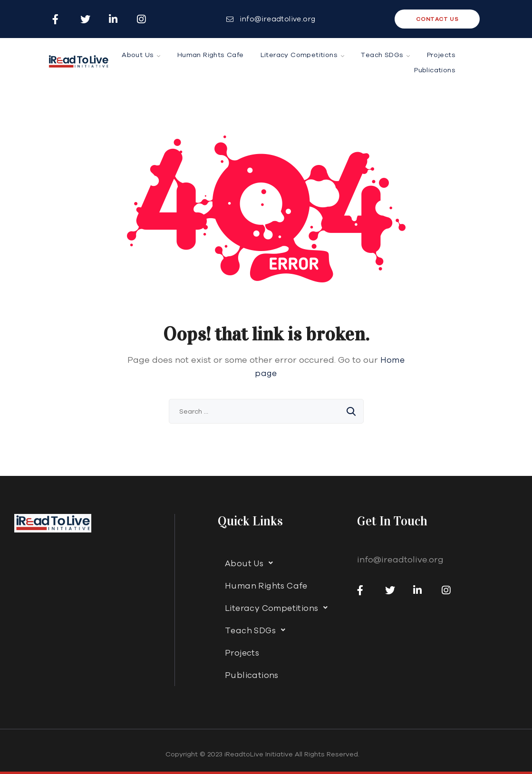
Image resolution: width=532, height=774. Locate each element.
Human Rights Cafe (266, 585)
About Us (252, 563)
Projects (242, 653)
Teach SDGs (258, 630)
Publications (252, 675)
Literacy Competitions (279, 608)
